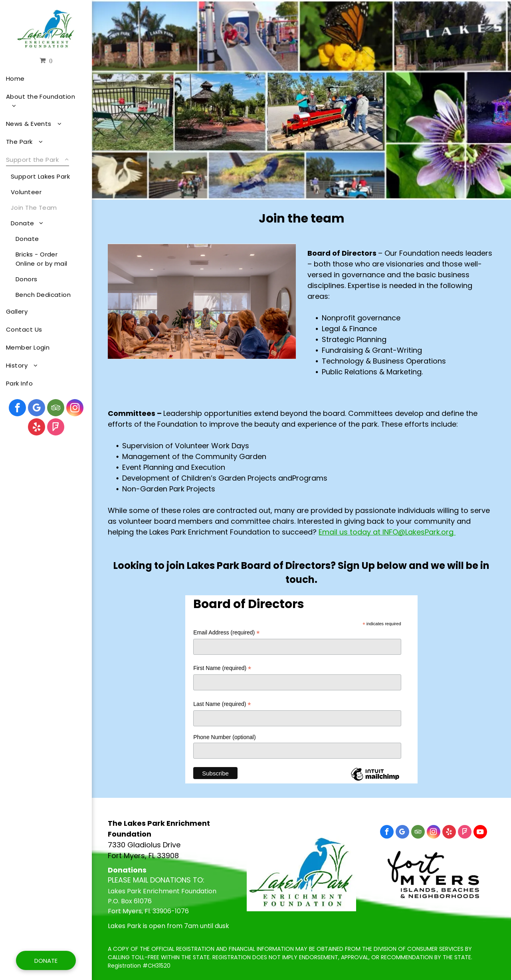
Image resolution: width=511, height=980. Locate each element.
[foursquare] (56, 428)
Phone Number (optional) (224, 737)
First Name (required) (222, 668)
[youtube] (480, 833)
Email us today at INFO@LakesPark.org (386, 532)
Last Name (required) (222, 704)
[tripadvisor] (56, 409)
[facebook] (17, 409)
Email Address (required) (226, 633)
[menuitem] (43, 79)
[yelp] (37, 428)
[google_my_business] (37, 409)
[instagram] (75, 409)
